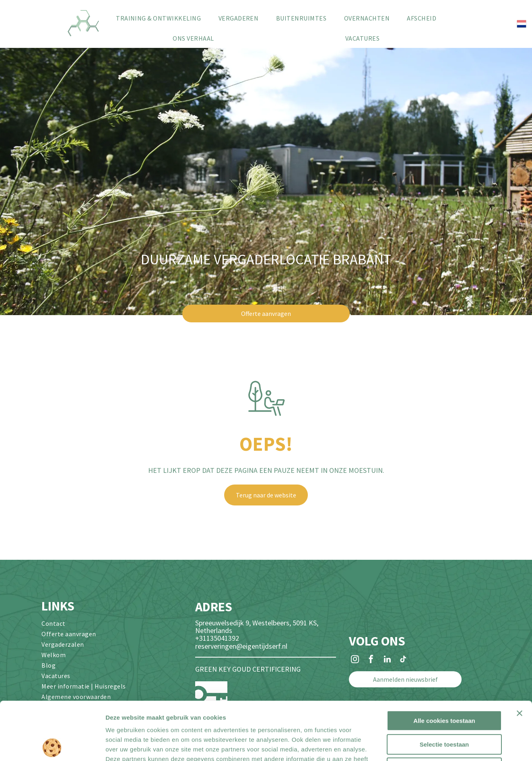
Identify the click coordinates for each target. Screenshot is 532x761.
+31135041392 (217, 638)
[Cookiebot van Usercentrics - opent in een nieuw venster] (52, 745)
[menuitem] (158, 18)
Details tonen (435, 745)
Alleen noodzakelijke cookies (444, 710)
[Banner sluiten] (520, 655)
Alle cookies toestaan (444, 663)
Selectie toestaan (444, 686)
